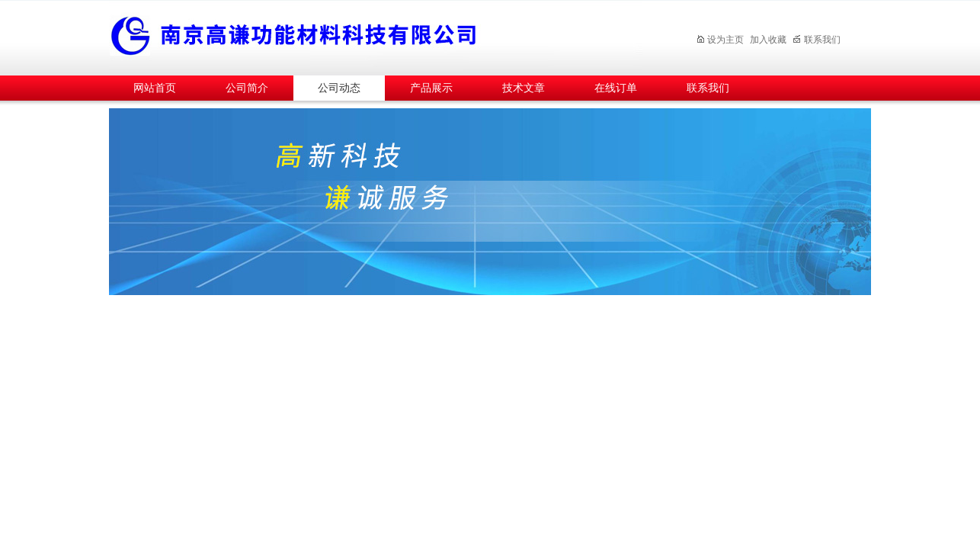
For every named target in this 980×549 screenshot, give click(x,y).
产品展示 (431, 88)
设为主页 (720, 40)
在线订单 (616, 88)
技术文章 (524, 88)
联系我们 (817, 40)
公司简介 (247, 88)
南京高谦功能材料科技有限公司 (376, 35)
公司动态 (339, 88)
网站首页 (155, 88)
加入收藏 (768, 40)
